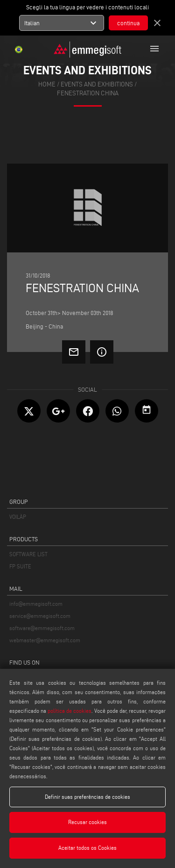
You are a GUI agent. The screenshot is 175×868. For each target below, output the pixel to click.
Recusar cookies (87, 822)
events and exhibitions (97, 84)
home (47, 84)
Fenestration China (88, 93)
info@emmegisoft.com (36, 604)
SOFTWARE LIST (28, 554)
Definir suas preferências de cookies (87, 797)
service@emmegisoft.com (40, 616)
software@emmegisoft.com (42, 628)
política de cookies (70, 711)
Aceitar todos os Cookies (87, 848)
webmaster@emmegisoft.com (45, 640)
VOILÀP (18, 517)
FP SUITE (20, 566)
